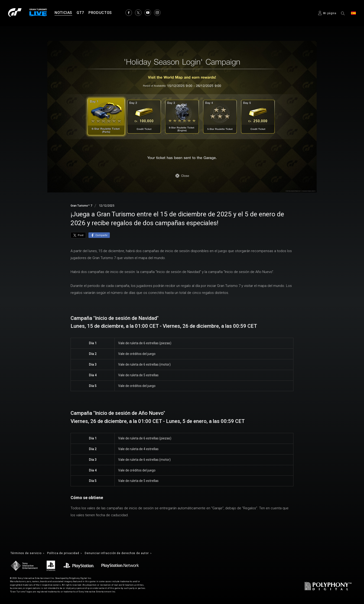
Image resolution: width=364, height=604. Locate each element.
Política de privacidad (69, 554)
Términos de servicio (28, 554)
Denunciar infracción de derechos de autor (129, 554)
